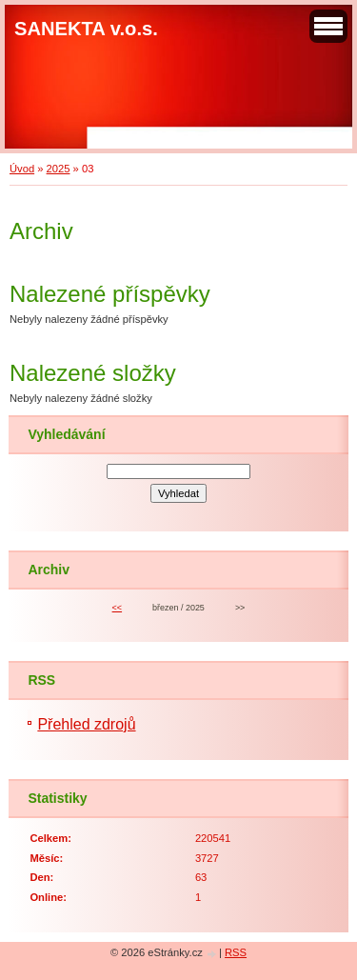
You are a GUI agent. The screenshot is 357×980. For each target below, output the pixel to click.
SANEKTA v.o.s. (86, 29)
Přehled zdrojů (86, 724)
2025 (59, 169)
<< (117, 608)
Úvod (22, 169)
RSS (236, 952)
